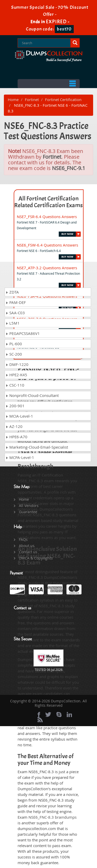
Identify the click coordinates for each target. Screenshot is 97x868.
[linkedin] (69, 715)
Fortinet (32, 99)
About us (27, 546)
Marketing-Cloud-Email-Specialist (37, 447)
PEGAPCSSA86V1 (23, 333)
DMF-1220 (17, 364)
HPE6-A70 (17, 437)
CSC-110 (15, 385)
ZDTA (12, 292)
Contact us (28, 552)
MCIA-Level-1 (19, 416)
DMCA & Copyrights (36, 558)
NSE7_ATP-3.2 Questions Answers (47, 268)
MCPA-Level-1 (20, 457)
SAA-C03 (15, 313)
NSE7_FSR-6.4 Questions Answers (47, 217)
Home (13, 99)
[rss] (40, 720)
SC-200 (14, 354)
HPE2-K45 (16, 375)
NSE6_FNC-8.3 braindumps (53, 817)
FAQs (23, 539)
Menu (49, 84)
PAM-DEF (16, 302)
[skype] (59, 715)
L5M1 (13, 323)
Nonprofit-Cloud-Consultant (32, 395)
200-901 (15, 406)
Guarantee (28, 512)
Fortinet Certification (63, 99)
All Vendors (29, 506)
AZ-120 (14, 426)
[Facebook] (39, 715)
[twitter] (48, 715)
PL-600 (14, 344)
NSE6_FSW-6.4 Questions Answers (47, 245)
